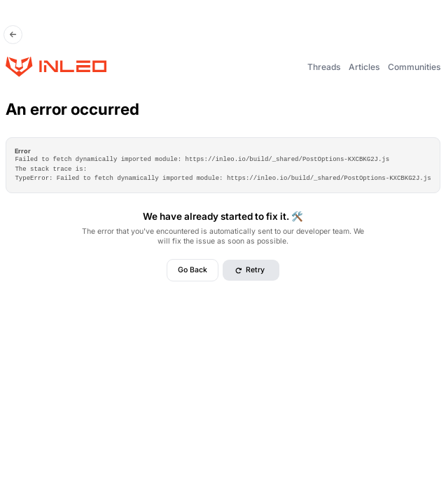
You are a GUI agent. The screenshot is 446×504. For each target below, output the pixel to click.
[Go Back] (14, 35)
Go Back (193, 270)
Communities (414, 67)
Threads (324, 67)
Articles (364, 67)
